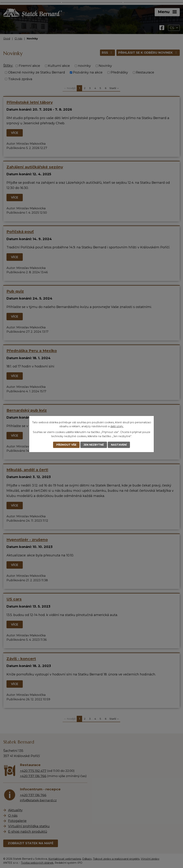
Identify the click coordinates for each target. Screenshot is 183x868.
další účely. (117, 426)
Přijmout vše (66, 445)
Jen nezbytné (94, 445)
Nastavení (119, 445)
